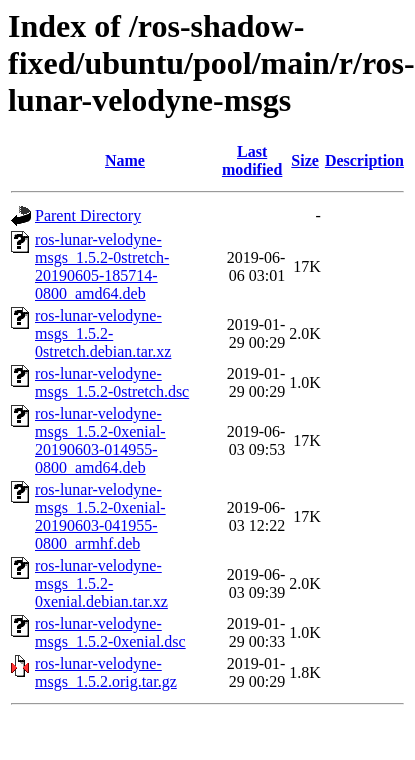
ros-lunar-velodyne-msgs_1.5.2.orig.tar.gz (106, 672)
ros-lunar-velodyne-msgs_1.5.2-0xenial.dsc (110, 632)
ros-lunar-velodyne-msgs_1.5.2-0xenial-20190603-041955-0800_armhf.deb (100, 516)
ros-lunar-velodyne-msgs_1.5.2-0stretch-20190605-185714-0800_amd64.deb (102, 266)
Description (364, 160)
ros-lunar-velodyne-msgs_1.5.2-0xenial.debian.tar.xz (101, 583)
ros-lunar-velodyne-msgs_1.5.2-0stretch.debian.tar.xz (103, 333)
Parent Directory (88, 215)
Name (125, 160)
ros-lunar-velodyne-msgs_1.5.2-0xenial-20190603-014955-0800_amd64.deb (100, 440)
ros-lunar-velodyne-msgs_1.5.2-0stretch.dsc (112, 382)
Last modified (252, 160)
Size (305, 160)
